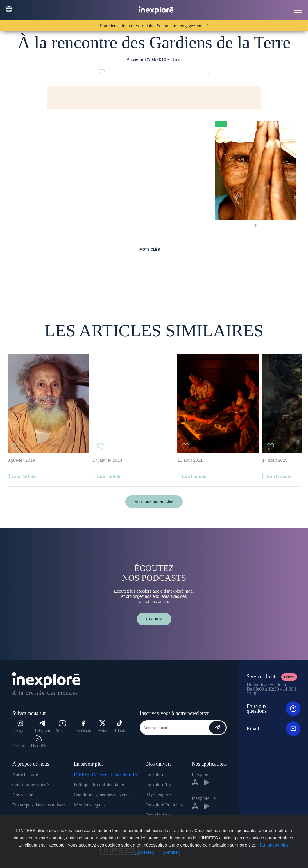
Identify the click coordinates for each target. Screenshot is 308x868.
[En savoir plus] (275, 845)
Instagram (20, 727)
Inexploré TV (159, 785)
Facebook (83, 727)
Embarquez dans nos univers (39, 805)
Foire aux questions (273, 709)
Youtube (63, 727)
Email (273, 729)
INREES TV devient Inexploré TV (106, 774)
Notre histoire (25, 774)
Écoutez (154, 619)
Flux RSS (39, 742)
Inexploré (155, 774)
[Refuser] (171, 852)
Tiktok (120, 727)
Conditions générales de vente (102, 795)
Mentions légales (90, 805)
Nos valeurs (23, 795)
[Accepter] (145, 852)
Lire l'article (24, 476)
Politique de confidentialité (99, 785)
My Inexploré (159, 795)
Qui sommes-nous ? (31, 785)
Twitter (103, 727)
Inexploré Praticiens (165, 805)
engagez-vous (193, 26)
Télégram (42, 727)
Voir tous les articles (154, 501)
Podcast (19, 746)
